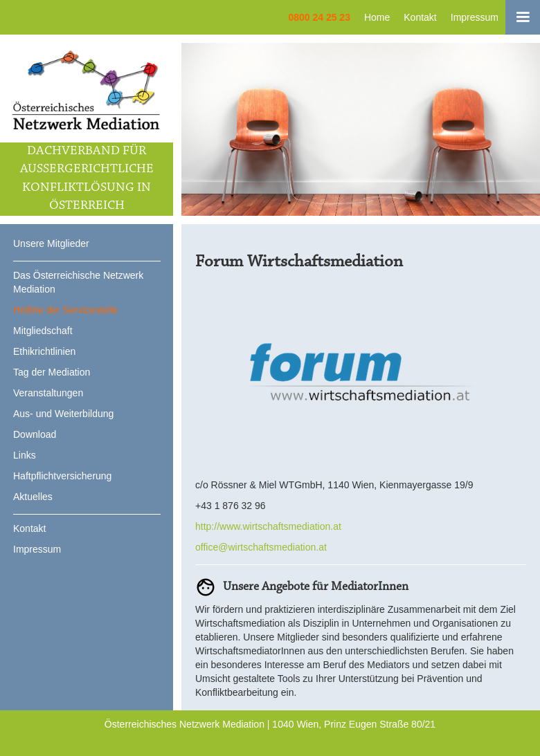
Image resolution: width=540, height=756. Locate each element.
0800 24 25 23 (319, 17)
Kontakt (420, 17)
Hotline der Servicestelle (65, 310)
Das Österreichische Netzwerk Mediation (78, 282)
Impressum (475, 17)
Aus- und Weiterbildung (63, 414)
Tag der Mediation (52, 372)
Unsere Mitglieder (51, 243)
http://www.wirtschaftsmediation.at (268, 526)
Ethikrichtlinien (44, 351)
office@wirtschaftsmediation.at (261, 547)
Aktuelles (33, 497)
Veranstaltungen (48, 393)
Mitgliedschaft (43, 331)
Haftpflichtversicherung (62, 476)
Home (377, 17)
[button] (523, 17)
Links (25, 455)
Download (35, 434)
